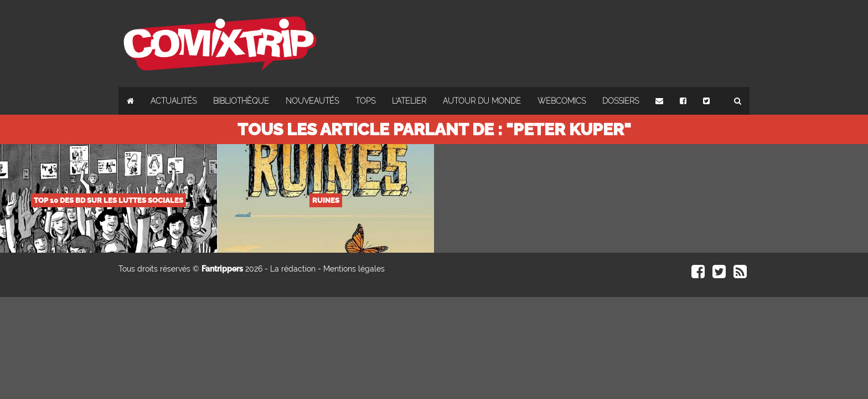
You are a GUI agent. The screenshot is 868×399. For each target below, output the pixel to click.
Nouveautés (312, 101)
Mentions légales (354, 269)
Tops (365, 101)
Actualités (174, 101)
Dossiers (621, 101)
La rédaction (293, 269)
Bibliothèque (241, 101)
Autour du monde (482, 101)
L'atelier (409, 101)
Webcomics (562, 101)
